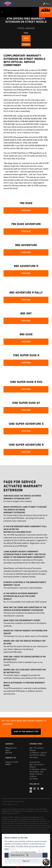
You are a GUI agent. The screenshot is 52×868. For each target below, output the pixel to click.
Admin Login (5, 804)
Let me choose (10, 849)
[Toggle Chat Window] (46, 862)
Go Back (26, 44)
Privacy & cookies (13, 804)
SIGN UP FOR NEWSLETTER (26, 732)
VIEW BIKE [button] (26, 210)
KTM (26, 38)
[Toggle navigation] (2, 12)
